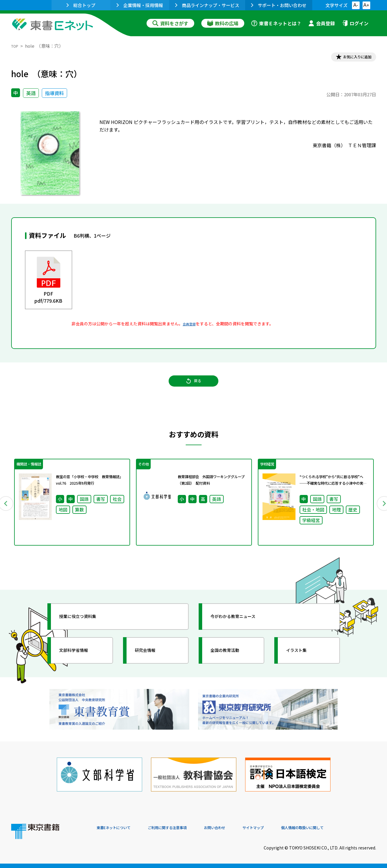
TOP (16, 46)
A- (356, 5)
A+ (366, 5)
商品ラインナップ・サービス (207, 5)
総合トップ (81, 5)
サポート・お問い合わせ (279, 5)
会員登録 (322, 23)
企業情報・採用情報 (140, 5)
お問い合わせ (243, 828)
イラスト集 (303, 665)
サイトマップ (288, 828)
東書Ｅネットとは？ (276, 23)
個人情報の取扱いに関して (348, 828)
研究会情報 (152, 665)
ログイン (355, 23)
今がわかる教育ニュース (243, 631)
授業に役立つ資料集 (87, 631)
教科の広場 (223, 23)
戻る (194, 389)
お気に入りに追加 (351, 58)
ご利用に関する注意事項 (185, 828)
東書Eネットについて (119, 828)
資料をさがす (170, 23)
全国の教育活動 (232, 665)
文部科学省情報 (81, 665)
